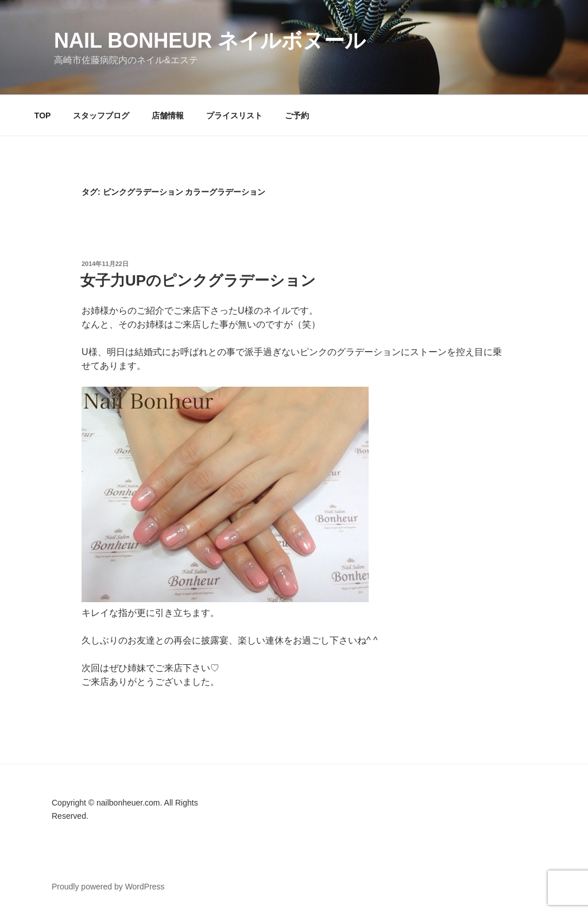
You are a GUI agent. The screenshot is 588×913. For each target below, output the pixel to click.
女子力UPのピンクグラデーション (198, 280)
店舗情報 (168, 115)
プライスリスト (234, 115)
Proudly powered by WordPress (108, 887)
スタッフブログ (101, 115)
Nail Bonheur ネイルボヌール (210, 41)
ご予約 (297, 115)
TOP (43, 115)
